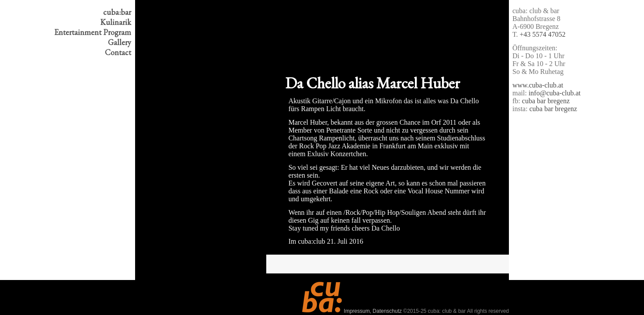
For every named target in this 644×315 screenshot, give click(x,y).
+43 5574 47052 (543, 34)
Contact (118, 52)
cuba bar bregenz (546, 101)
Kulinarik (116, 22)
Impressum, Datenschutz (373, 311)
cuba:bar (117, 12)
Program (93, 32)
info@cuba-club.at (555, 93)
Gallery (120, 42)
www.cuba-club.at (538, 85)
